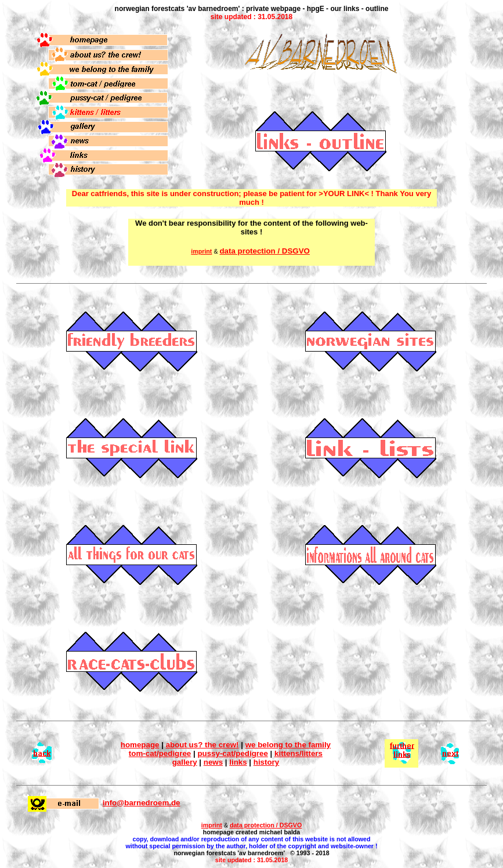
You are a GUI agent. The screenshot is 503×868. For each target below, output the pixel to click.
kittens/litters (298, 753)
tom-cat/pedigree (160, 753)
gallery (185, 762)
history (266, 762)
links (238, 762)
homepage (140, 745)
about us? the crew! (202, 745)
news (213, 762)
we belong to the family (288, 745)
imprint (212, 825)
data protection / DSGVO (265, 251)
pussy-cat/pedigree (232, 753)
